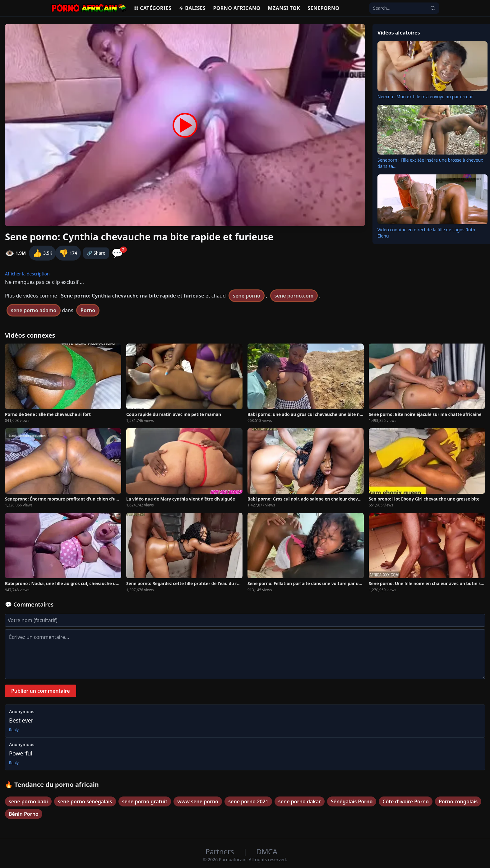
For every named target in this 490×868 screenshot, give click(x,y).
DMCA (267, 851)
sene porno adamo (34, 310)
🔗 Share (96, 253)
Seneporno (323, 8)
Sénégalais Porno (352, 801)
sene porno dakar (300, 801)
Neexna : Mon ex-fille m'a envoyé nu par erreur (425, 97)
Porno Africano (237, 8)
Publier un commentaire (41, 691)
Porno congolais (458, 801)
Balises (192, 8)
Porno (88, 310)
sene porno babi (28, 801)
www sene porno (198, 801)
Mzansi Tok (284, 8)
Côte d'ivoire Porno (406, 801)
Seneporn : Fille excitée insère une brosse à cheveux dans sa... (430, 163)
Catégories (153, 8)
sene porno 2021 (248, 801)
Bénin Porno (24, 814)
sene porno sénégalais (85, 801)
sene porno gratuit (145, 801)
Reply (14, 730)
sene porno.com (294, 296)
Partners (221, 851)
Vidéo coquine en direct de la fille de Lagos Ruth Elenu (426, 233)
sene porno (247, 296)
